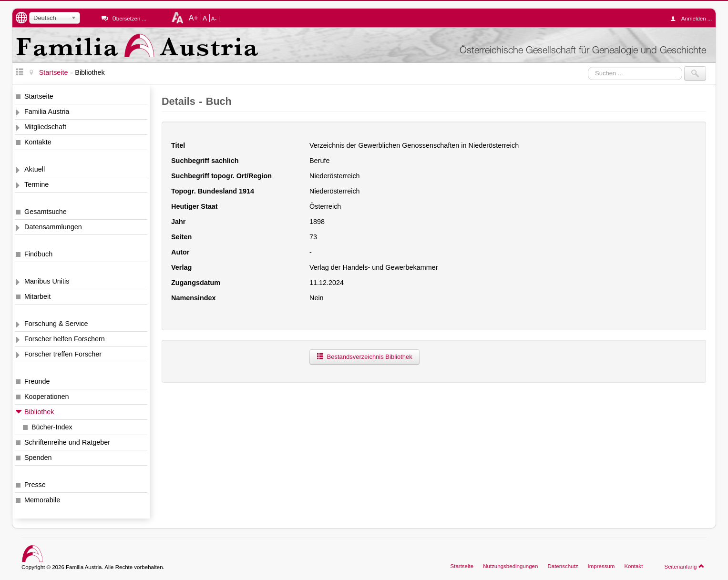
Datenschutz (563, 566)
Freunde (37, 381)
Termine (36, 184)
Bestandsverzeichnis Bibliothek (364, 357)
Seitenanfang (684, 566)
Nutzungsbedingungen (510, 566)
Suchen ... (588, 66)
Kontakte (38, 142)
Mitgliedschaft (45, 127)
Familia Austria (47, 112)
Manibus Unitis (47, 281)
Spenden (38, 458)
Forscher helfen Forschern (65, 339)
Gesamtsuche (46, 212)
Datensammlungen (53, 227)
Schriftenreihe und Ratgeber (67, 442)
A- (214, 19)
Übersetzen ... (129, 19)
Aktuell (35, 169)
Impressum (601, 566)
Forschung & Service (56, 324)
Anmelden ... (694, 19)
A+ (194, 18)
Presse (35, 485)
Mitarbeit (37, 296)
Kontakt (633, 566)
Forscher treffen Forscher (63, 354)
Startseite (39, 96)
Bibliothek (39, 412)
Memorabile (42, 500)
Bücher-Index (52, 427)
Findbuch (38, 254)
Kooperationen (47, 397)
